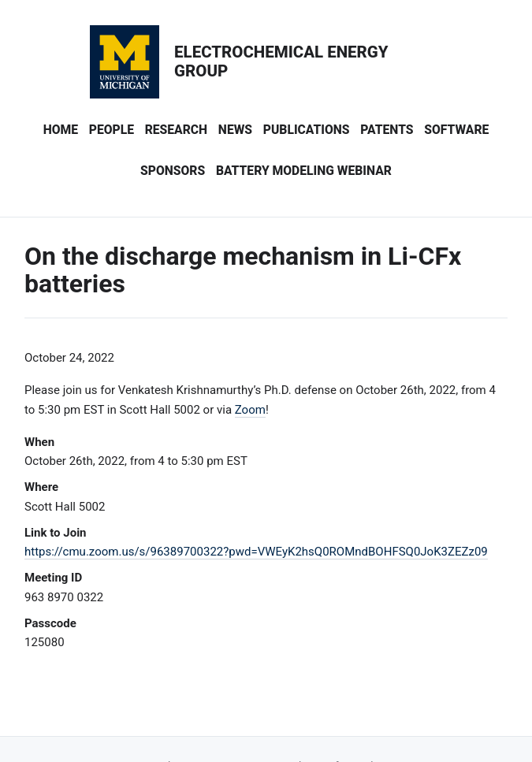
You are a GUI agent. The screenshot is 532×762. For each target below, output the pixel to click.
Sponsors (173, 171)
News (235, 130)
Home (61, 130)
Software (456, 130)
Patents (387, 130)
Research (176, 130)
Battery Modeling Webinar (304, 171)
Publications (307, 130)
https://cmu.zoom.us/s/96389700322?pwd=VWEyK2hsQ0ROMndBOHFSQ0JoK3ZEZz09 (256, 552)
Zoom (250, 410)
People (112, 130)
